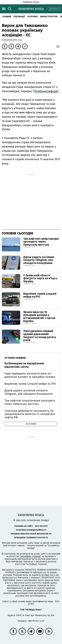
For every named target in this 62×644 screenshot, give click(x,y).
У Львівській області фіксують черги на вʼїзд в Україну (40, 278)
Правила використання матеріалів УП (31, 534)
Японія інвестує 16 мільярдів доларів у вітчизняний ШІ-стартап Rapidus (39, 317)
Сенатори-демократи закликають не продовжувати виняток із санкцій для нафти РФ (30, 414)
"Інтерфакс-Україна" (30, 556)
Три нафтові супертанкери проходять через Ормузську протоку (41, 242)
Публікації (19, 17)
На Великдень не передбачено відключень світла (24, 365)
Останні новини (15, 358)
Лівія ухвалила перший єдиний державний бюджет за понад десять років (40, 336)
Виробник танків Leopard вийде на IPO (40, 295)
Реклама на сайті (24, 526)
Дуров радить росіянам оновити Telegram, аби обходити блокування (39, 260)
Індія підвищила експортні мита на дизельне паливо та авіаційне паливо (30, 375)
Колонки (32, 17)
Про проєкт (41, 526)
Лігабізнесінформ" (46, 91)
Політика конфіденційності (31, 530)
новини (7, 17)
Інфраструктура (49, 17)
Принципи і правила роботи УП (31, 538)
